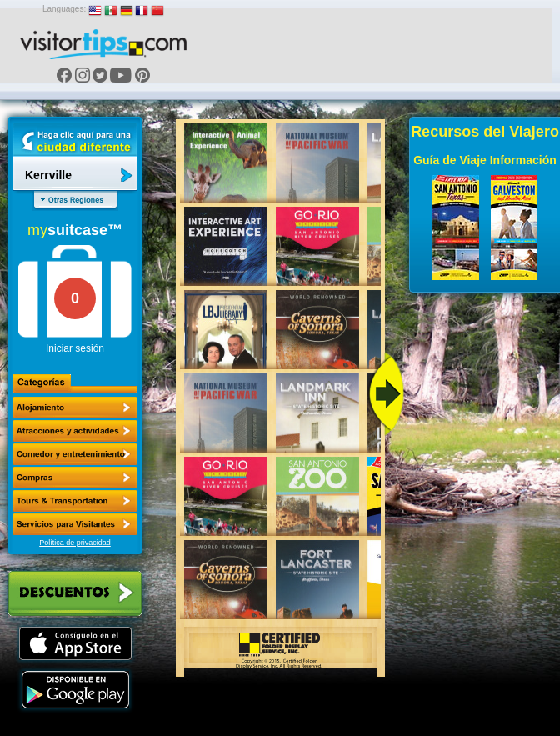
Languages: (64, 9)
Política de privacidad (75, 543)
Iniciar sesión (75, 348)
